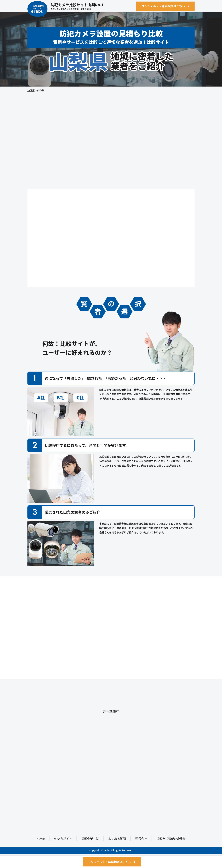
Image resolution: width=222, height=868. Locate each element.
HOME (31, 90)
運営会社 (141, 839)
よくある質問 (117, 839)
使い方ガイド (63, 839)
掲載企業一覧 (90, 839)
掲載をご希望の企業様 (171, 839)
